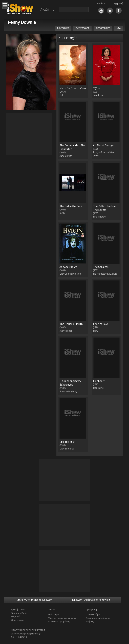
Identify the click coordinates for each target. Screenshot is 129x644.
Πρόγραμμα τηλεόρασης (98, 618)
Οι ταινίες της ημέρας (59, 622)
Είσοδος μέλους (19, 613)
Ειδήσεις (90, 622)
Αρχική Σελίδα (18, 609)
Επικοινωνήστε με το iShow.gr (34, 600)
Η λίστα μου (54, 614)
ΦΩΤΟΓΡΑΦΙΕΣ (103, 28)
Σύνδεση (101, 3)
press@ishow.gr (33, 634)
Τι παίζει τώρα (93, 614)
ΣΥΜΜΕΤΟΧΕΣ (82, 28)
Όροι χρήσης (18, 620)
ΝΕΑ (119, 28)
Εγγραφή (118, 3)
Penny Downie (22, 22)
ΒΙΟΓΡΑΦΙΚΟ (63, 28)
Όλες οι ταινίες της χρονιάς (62, 618)
